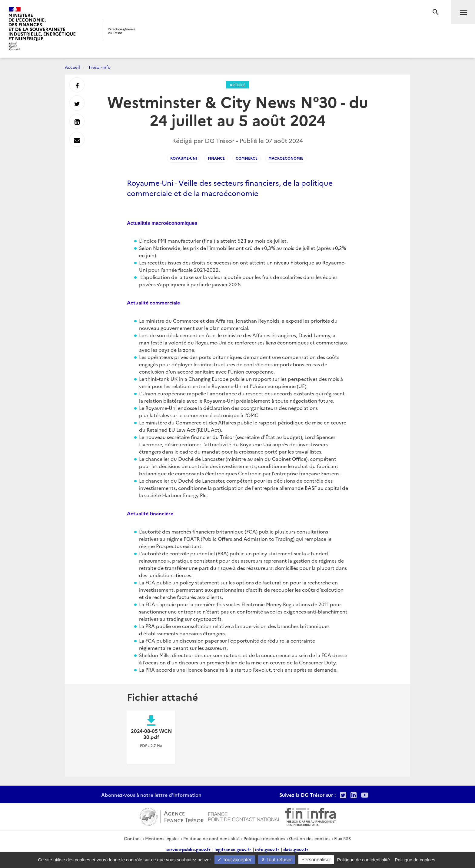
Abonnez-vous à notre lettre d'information (151, 795)
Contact (133, 838)
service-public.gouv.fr (188, 849)
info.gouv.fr (267, 849)
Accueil (72, 67)
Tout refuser (277, 860)
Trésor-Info (99, 67)
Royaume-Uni (184, 158)
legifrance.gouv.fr (233, 849)
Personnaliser (316, 860)
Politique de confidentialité (211, 838)
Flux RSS (342, 838)
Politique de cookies (264, 838)
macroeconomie (286, 158)
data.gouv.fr (296, 849)
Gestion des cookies (310, 838)
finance (216, 158)
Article (237, 85)
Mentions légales (162, 838)
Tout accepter (235, 860)
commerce (247, 158)
